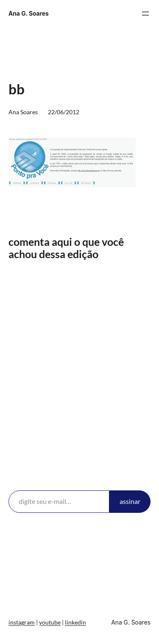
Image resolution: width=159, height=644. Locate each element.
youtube (50, 622)
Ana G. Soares (29, 14)
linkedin (75, 622)
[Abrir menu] (145, 14)
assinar (130, 501)
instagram (22, 622)
